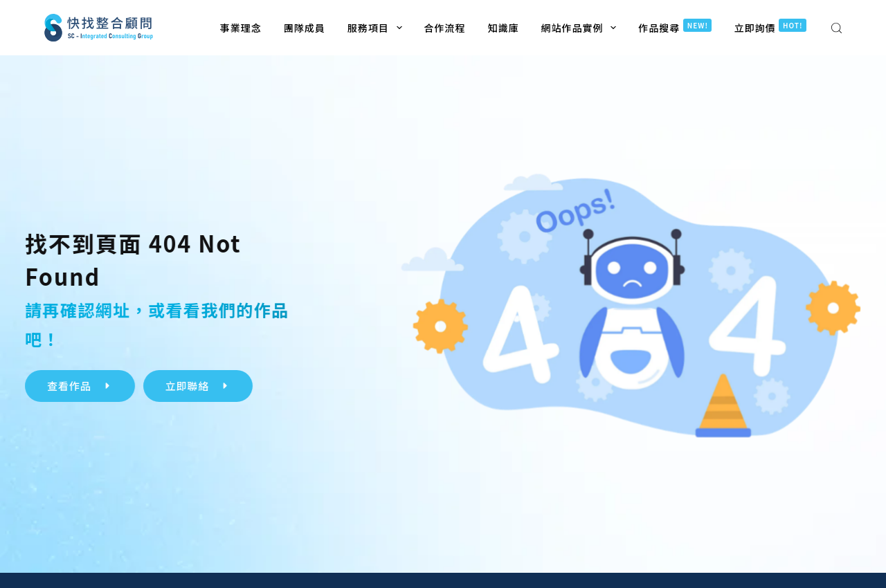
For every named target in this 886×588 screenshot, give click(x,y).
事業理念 (241, 28)
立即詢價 (770, 27)
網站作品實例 (582, 28)
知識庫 (504, 28)
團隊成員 (305, 28)
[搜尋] (837, 28)
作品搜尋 (675, 27)
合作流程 (445, 28)
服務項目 (378, 28)
